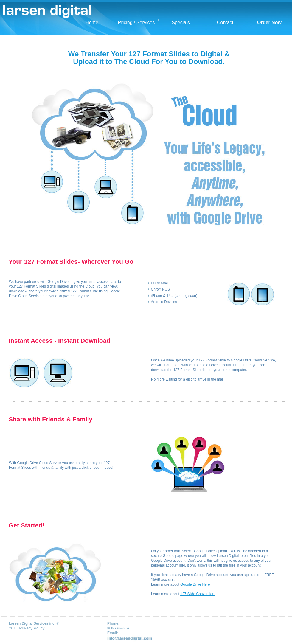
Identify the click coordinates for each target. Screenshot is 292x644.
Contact (225, 22)
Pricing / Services (136, 22)
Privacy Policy (32, 628)
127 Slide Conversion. (198, 594)
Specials (181, 22)
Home (92, 22)
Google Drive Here (195, 584)
